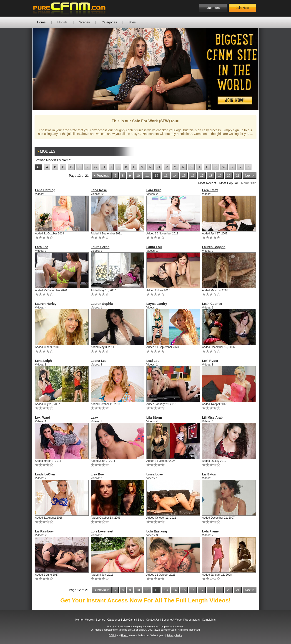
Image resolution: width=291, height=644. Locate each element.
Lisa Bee (97, 474)
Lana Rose (99, 190)
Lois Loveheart (102, 531)
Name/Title (249, 183)
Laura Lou (154, 247)
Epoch (125, 635)
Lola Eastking (157, 531)
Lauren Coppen (214, 247)
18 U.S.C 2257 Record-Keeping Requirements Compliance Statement (146, 627)
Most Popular (228, 183)
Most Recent (207, 183)
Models (62, 22)
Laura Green (100, 247)
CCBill (112, 635)
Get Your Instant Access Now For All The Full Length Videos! (145, 600)
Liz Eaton (209, 474)
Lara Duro (154, 190)
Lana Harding (45, 190)
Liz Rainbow (44, 531)
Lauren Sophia (102, 304)
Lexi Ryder (210, 361)
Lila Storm (154, 418)
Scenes (84, 22)
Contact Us (153, 620)
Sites (132, 22)
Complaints (209, 620)
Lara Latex (210, 190)
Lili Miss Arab (212, 418)
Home (41, 22)
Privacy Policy (174, 635)
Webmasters (192, 620)
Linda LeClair (45, 474)
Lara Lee (42, 247)
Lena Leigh (43, 361)
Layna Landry (157, 304)
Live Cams (129, 620)
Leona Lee (99, 361)
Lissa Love (155, 474)
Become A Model (172, 620)
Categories (109, 22)
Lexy (94, 418)
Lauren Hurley (46, 304)
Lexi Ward (43, 418)
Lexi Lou (153, 361)
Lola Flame (210, 531)
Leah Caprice (212, 304)
